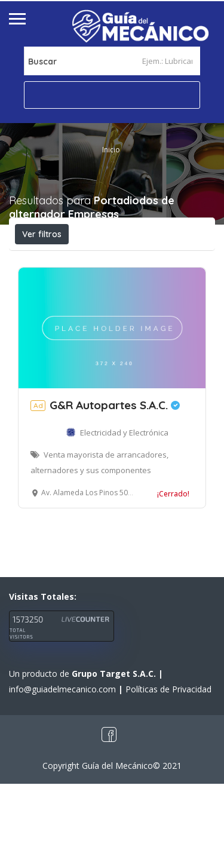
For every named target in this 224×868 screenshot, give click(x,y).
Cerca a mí (72, 287)
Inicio (111, 150)
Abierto (44, 260)
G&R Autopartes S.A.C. (105, 489)
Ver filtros (42, 234)
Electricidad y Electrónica (124, 517)
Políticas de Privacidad (168, 773)
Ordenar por (147, 287)
